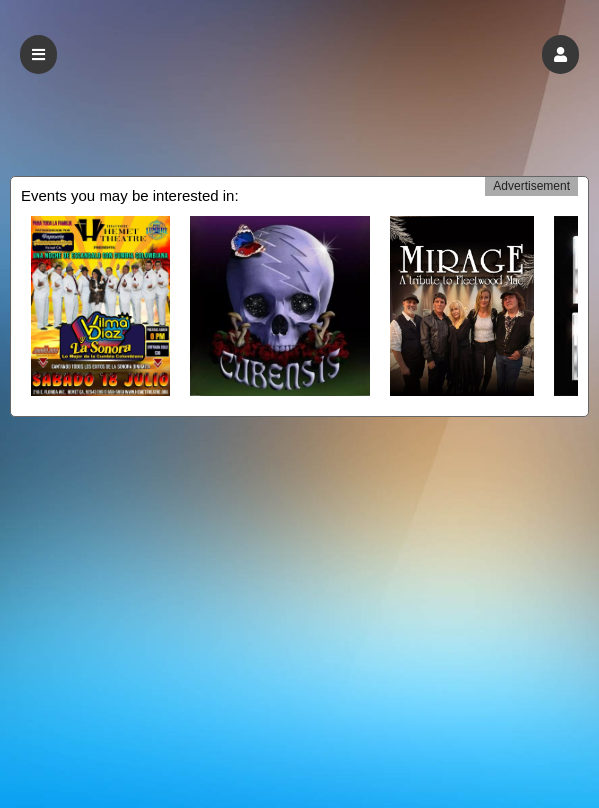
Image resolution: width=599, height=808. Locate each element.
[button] (560, 54)
